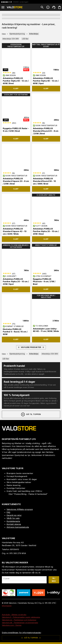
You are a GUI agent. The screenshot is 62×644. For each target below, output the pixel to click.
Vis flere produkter (31, 347)
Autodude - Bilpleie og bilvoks (14, 615)
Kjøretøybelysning (17, 34)
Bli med (54, 580)
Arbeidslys (34, 34)
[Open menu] (3, 7)
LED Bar (25, 39)
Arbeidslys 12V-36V (11, 39)
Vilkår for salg (13, 518)
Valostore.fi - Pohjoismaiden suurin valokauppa (21, 617)
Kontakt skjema (14, 524)
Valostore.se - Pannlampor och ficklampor (19, 620)
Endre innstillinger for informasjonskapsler (22, 633)
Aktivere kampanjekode (18, 527)
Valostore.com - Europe (12, 625)
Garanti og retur (14, 515)
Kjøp (16, 89)
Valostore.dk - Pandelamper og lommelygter (20, 623)
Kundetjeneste (13, 521)
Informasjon (7, 606)
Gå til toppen (31, 414)
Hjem (4, 34)
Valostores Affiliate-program (20, 509)
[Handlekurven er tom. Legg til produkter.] (60, 7)
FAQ (8, 512)
